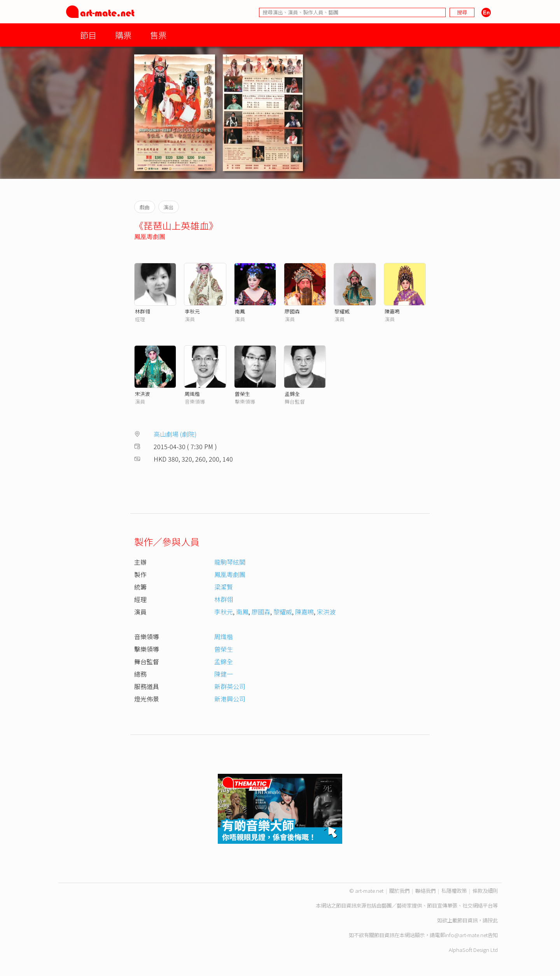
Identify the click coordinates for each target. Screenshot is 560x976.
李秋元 (192, 311)
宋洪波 (143, 394)
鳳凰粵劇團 (150, 236)
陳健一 (224, 674)
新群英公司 (230, 686)
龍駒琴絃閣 (230, 562)
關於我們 (399, 891)
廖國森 (292, 311)
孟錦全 (292, 394)
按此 (493, 920)
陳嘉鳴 (392, 311)
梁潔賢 (224, 587)
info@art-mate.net (466, 935)
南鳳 (240, 311)
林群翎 (143, 311)
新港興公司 (230, 699)
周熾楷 (192, 394)
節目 (88, 35)
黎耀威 (342, 311)
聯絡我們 (425, 891)
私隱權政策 (454, 891)
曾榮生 (242, 394)
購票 (123, 35)
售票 (158, 35)
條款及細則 (485, 891)
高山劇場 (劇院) (175, 434)
